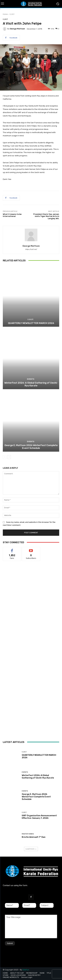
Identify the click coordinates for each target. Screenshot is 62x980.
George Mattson (17, 29)
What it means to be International (12, 215)
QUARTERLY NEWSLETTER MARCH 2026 (31, 323)
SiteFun (26, 970)
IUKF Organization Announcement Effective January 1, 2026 (39, 817)
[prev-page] (5, 457)
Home (5, 14)
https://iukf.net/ (31, 249)
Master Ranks (28, 834)
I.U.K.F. (12, 14)
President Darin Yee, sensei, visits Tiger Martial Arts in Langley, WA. (46, 216)
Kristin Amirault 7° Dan (34, 837)
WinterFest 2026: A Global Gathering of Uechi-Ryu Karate (31, 384)
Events (31, 379)
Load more (31, 849)
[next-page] (9, 457)
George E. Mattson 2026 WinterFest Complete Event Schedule (31, 447)
